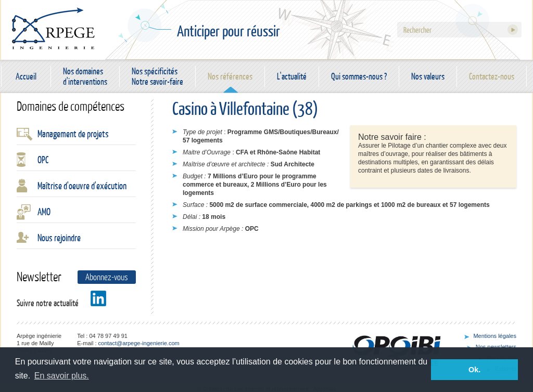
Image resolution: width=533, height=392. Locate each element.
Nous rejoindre (59, 238)
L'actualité (292, 76)
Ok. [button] (474, 370)
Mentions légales (495, 336)
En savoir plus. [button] (62, 376)
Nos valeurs (428, 76)
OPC (43, 160)
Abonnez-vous (107, 277)
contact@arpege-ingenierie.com (139, 343)
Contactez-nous (492, 76)
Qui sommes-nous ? (359, 76)
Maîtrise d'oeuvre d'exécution (82, 186)
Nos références (230, 76)
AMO (44, 212)
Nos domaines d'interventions (85, 76)
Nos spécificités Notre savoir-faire (157, 76)
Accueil (26, 76)
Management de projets (73, 134)
